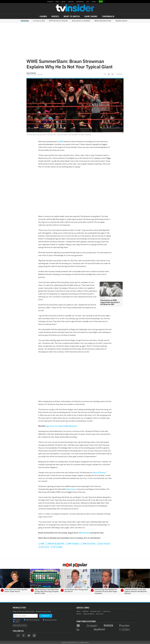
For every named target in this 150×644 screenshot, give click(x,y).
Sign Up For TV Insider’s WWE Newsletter (62, 426)
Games (63, 2)
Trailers (94, 2)
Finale (103, 21)
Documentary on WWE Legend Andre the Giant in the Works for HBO (110, 302)
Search (51, 2)
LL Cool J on (39, 21)
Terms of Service (89, 614)
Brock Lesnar (71, 489)
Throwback (108, 16)
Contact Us (107, 611)
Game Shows (91, 16)
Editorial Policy (96, 611)
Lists (88, 2)
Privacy (79, 614)
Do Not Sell (100, 614)
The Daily (18, 620)
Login (101, 1)
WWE (61, 141)
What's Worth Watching (32, 620)
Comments (119, 74)
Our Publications (86, 621)
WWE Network (84, 533)
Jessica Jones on (81, 21)
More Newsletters (19, 625)
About (79, 611)
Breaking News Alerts (51, 620)
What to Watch (72, 16)
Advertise (85, 611)
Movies (55, 16)
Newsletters (80, 2)
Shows (44, 16)
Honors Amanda (58, 21)
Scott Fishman (31, 73)
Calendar (71, 2)
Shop (57, 2)
